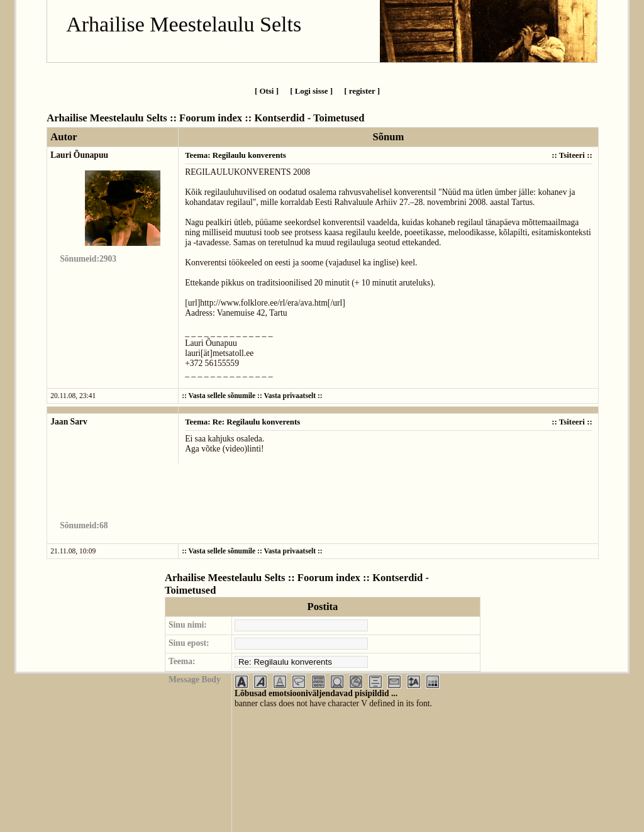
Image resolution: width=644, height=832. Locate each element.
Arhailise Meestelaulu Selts (184, 24)
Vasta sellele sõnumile (222, 396)
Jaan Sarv (69, 422)
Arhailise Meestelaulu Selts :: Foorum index (144, 118)
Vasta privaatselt (290, 396)
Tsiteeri (572, 155)
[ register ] (362, 91)
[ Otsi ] (267, 91)
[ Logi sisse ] (311, 91)
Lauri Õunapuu (79, 155)
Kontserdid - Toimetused (309, 118)
